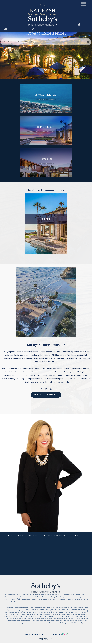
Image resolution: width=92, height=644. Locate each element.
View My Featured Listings (46, 395)
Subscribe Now (45, 99)
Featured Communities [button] (55, 536)
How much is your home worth (45, 131)
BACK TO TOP (44, 639)
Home (10, 536)
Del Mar (46, 219)
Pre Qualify (45, 163)
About (21, 536)
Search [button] (33, 536)
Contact (76, 536)
